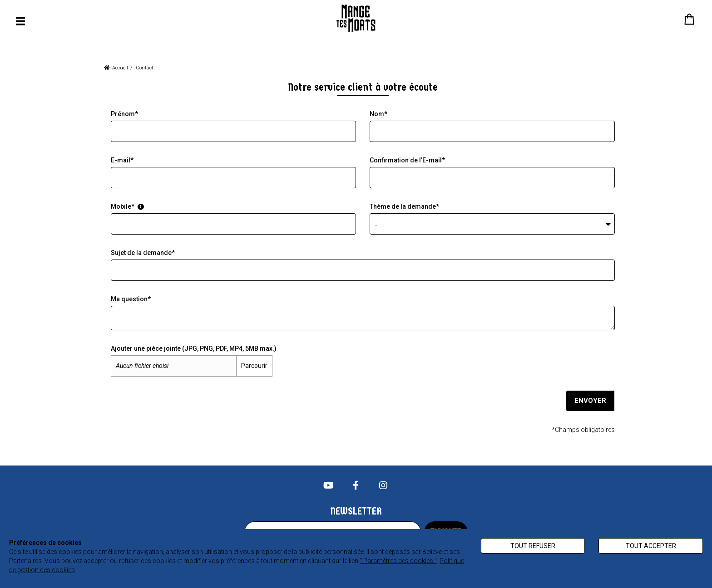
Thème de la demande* (404, 206)
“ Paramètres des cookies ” (398, 561)
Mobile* (127, 206)
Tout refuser (533, 546)
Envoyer (589, 401)
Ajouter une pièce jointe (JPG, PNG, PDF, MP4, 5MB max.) (194, 348)
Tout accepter (651, 546)
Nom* (378, 114)
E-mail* (122, 160)
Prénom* (124, 114)
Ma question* (131, 299)
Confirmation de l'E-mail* (407, 160)
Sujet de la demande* (143, 253)
